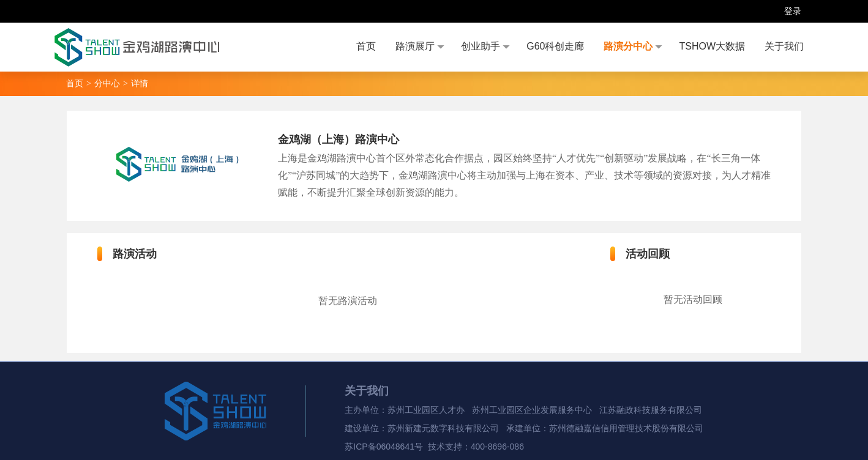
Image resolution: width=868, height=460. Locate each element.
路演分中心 (628, 46)
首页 (366, 46)
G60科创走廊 (555, 46)
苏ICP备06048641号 (384, 447)
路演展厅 (415, 46)
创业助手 (481, 46)
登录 (793, 11)
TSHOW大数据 (712, 46)
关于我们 (784, 46)
